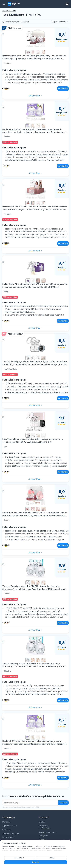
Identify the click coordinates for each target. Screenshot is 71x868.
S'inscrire (63, 803)
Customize (19, 857)
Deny (52, 857)
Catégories (43, 836)
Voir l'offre (63, 89)
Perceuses (7, 830)
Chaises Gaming (9, 837)
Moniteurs (6, 822)
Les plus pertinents (60, 21)
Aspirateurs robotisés (11, 833)
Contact (42, 822)
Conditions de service (48, 832)
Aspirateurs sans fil (10, 826)
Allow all (36, 862)
